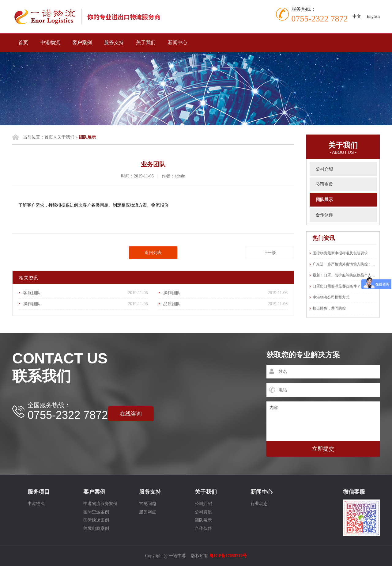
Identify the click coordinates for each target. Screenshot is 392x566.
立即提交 (323, 449)
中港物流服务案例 (100, 504)
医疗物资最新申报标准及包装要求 (340, 253)
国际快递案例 (96, 520)
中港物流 (50, 42)
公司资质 (324, 184)
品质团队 (172, 304)
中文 (357, 16)
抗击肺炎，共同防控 (329, 308)
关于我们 (146, 42)
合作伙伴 (324, 215)
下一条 (269, 253)
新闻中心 (178, 42)
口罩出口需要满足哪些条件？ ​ (337, 286)
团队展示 (324, 200)
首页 (23, 42)
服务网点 (148, 512)
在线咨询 (131, 414)
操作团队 (172, 293)
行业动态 (259, 504)
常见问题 (148, 504)
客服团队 (32, 293)
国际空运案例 (96, 512)
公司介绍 (324, 169)
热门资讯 (324, 238)
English (373, 16)
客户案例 (82, 42)
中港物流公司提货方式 (331, 297)
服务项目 (39, 492)
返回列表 (153, 253)
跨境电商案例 (96, 528)
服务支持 (114, 42)
